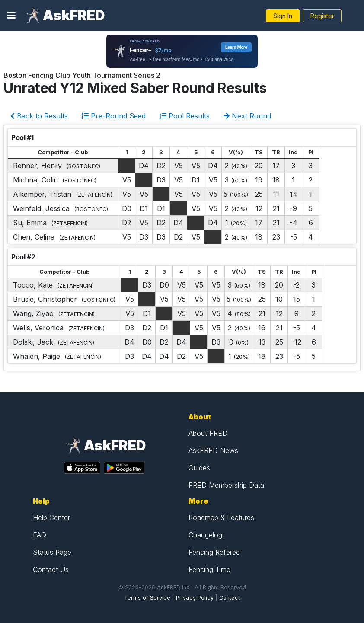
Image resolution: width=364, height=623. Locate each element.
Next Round (247, 116)
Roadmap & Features (221, 518)
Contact (230, 598)
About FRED (208, 433)
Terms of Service (147, 598)
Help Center (51, 518)
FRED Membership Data (226, 485)
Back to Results (39, 116)
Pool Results (185, 116)
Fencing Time (209, 569)
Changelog (205, 535)
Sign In (283, 16)
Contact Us (51, 569)
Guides (199, 468)
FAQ (40, 535)
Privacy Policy (195, 598)
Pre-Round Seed (114, 116)
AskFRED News (213, 450)
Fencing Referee (214, 552)
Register (322, 16)
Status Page (52, 552)
